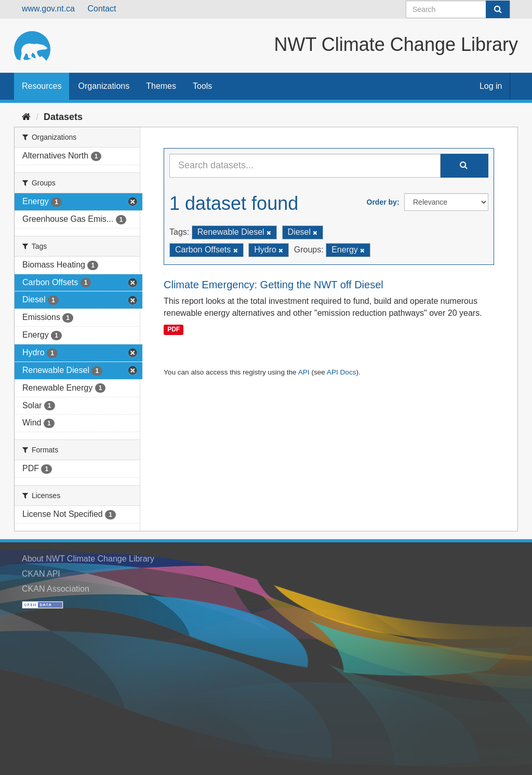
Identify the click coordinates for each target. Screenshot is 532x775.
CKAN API (41, 574)
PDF (174, 329)
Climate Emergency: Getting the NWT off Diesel (274, 285)
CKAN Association (56, 589)
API (304, 372)
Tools (202, 86)
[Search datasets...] (305, 166)
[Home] (26, 117)
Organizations (104, 86)
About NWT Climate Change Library (88, 559)
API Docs (342, 372)
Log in (491, 86)
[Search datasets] (458, 9)
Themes (161, 86)
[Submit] (498, 9)
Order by (382, 202)
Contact (102, 9)
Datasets (63, 117)
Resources (42, 86)
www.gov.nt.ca (48, 9)
